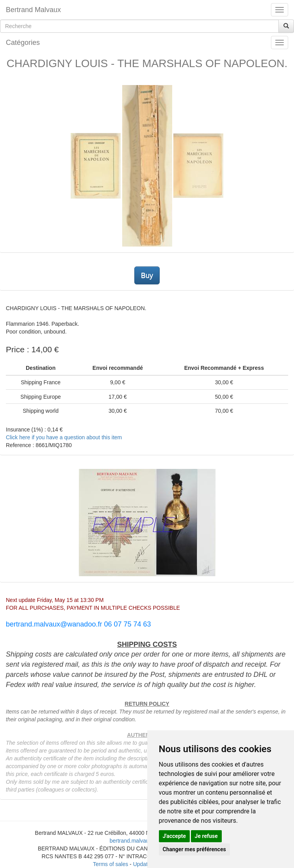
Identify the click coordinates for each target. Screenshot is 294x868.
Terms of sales (110, 864)
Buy (147, 275)
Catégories (23, 43)
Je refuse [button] (206, 836)
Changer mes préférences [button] (194, 849)
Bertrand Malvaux (33, 10)
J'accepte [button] (175, 836)
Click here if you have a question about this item (64, 437)
